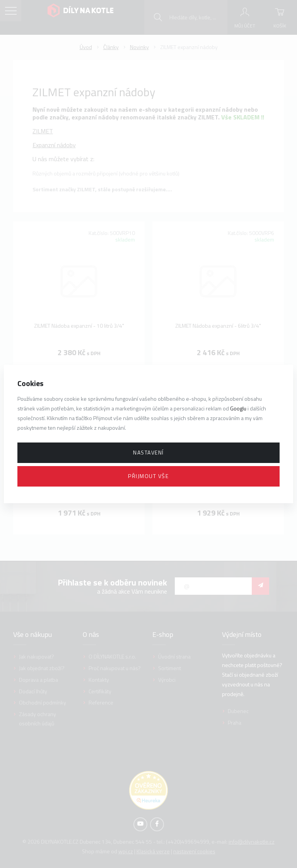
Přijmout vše (148, 476)
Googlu (238, 408)
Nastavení (148, 452)
